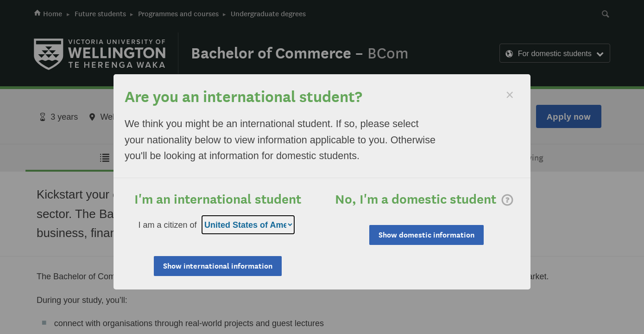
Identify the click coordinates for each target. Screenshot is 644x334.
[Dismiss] (510, 95)
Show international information (218, 266)
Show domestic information (426, 235)
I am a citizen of (168, 225)
